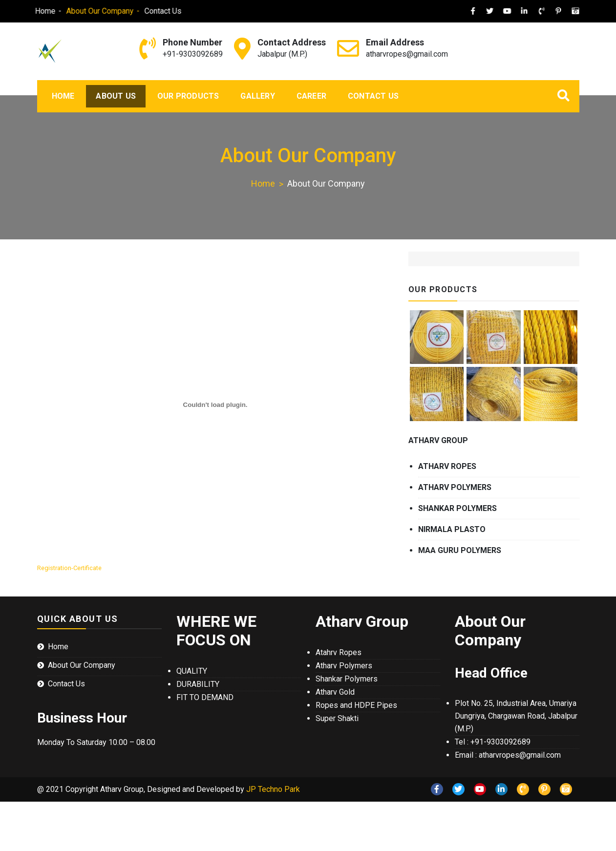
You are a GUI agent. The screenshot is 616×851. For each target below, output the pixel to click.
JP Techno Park (273, 789)
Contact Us (150, 11)
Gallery (257, 96)
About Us (116, 96)
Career (311, 96)
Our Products (188, 96)
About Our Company (87, 11)
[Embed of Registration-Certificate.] (215, 405)
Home (33, 11)
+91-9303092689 (193, 54)
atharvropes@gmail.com (407, 54)
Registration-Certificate (69, 568)
